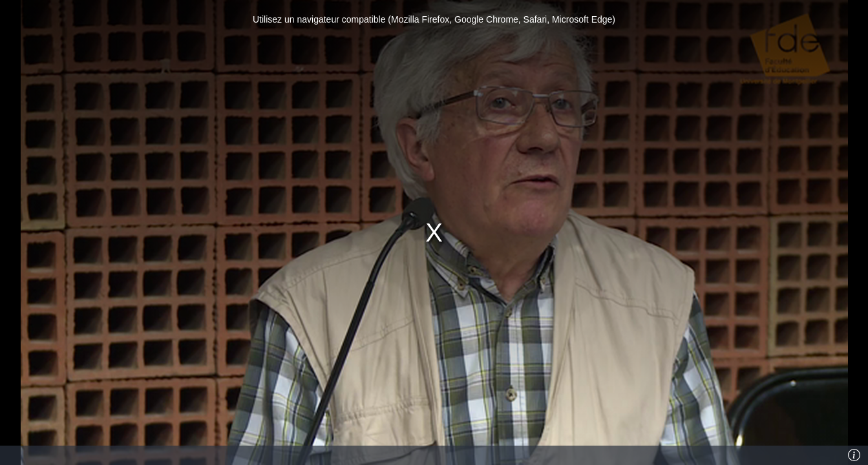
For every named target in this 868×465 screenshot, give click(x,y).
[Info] (854, 455)
